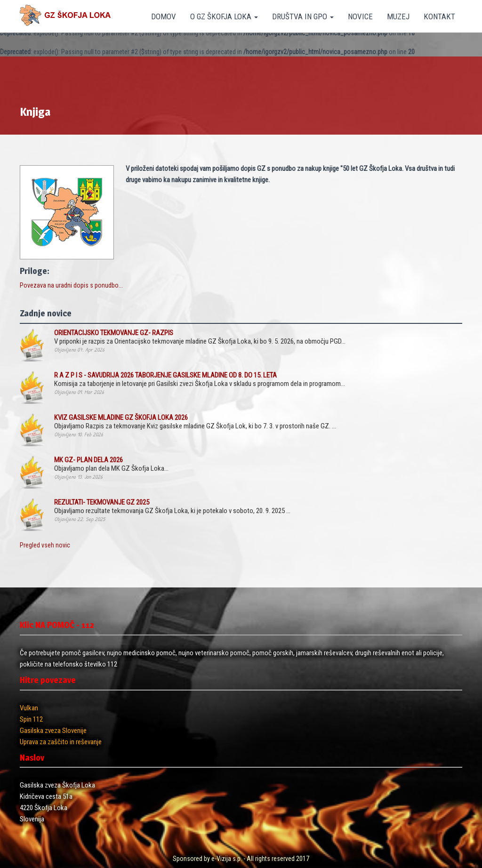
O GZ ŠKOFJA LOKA (224, 16)
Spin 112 (31, 719)
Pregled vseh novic (45, 545)
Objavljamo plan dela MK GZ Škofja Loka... (111, 464)
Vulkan (29, 708)
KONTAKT (439, 16)
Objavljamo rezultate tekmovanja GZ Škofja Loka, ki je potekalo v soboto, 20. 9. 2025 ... (172, 506)
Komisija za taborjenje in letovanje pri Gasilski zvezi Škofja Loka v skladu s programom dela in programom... (200, 379)
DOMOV (164, 16)
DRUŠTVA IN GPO (303, 16)
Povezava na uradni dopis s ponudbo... (71, 285)
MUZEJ (398, 16)
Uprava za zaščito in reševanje (61, 742)
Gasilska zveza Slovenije (53, 731)
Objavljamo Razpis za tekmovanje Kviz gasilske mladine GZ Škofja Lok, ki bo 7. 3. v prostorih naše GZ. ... (195, 422)
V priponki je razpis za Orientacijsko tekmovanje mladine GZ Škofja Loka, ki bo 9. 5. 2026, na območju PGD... (200, 337)
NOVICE (360, 16)
